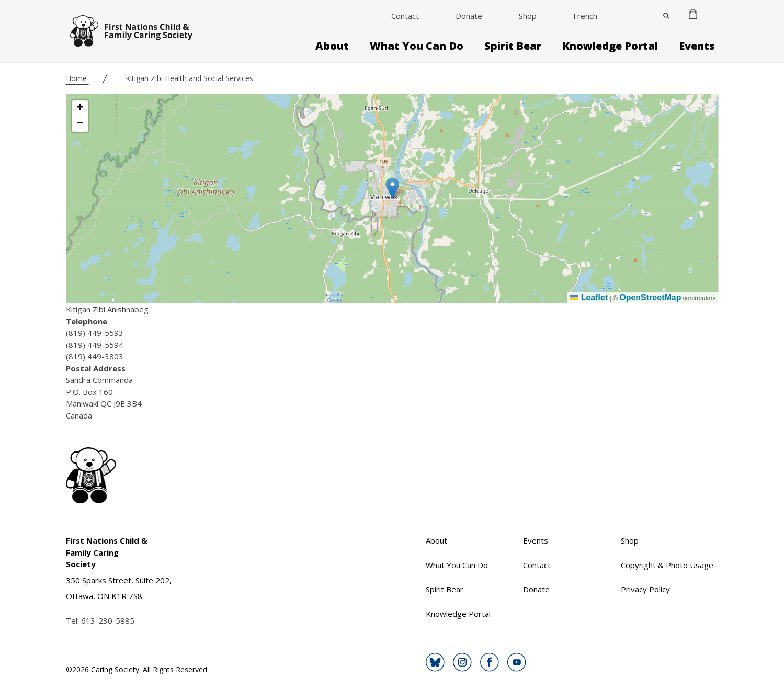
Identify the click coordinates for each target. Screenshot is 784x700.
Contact (405, 16)
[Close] (666, 16)
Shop (528, 16)
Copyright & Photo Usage (667, 565)
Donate (469, 16)
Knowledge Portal (610, 46)
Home (77, 78)
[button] (393, 188)
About (332, 46)
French (585, 16)
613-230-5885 (108, 620)
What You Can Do (417, 46)
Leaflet (589, 297)
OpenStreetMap (650, 297)
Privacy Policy (645, 589)
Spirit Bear (513, 46)
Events (697, 46)
